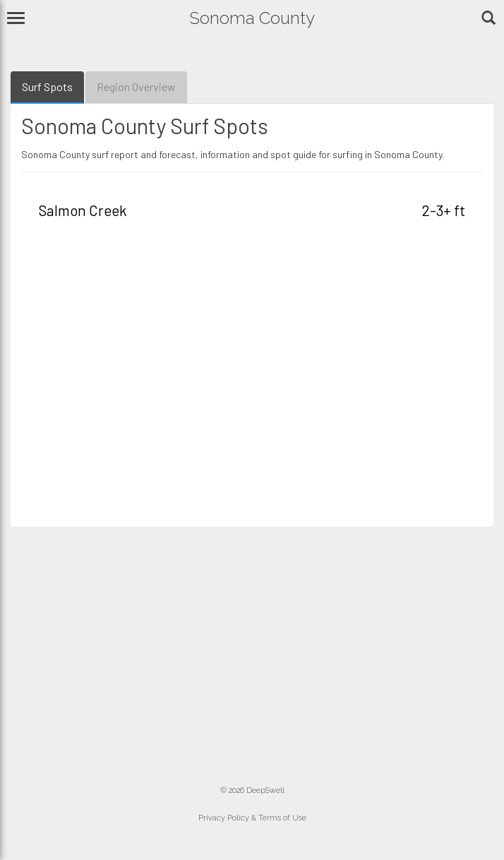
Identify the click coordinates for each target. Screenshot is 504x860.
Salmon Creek (83, 210)
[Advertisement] (252, 378)
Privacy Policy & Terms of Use (252, 818)
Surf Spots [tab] (47, 86)
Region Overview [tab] (136, 86)
